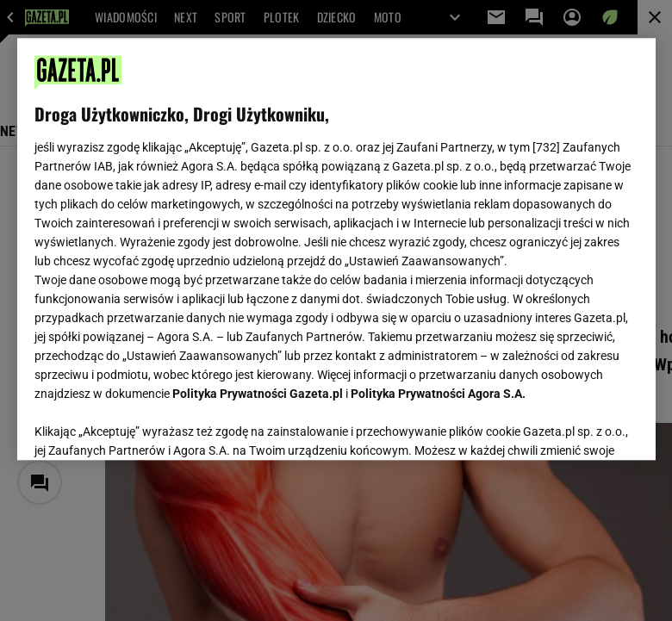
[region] (336, 249)
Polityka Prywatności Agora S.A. (438, 394)
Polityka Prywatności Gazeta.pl (258, 394)
